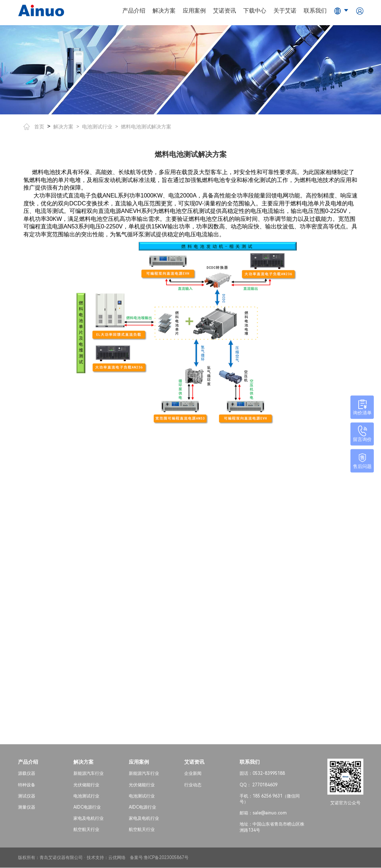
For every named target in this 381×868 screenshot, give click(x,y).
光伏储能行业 (86, 785)
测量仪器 (27, 808)
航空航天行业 (86, 830)
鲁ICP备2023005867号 (166, 858)
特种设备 (27, 785)
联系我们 (315, 11)
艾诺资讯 (224, 11)
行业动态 (193, 785)
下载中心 (255, 11)
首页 (34, 127)
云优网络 (117, 858)
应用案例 (194, 11)
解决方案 (164, 11)
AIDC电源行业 (87, 808)
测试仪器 (27, 796)
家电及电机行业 (89, 819)
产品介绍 (134, 11)
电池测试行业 (97, 127)
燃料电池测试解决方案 (146, 127)
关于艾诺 (285, 11)
